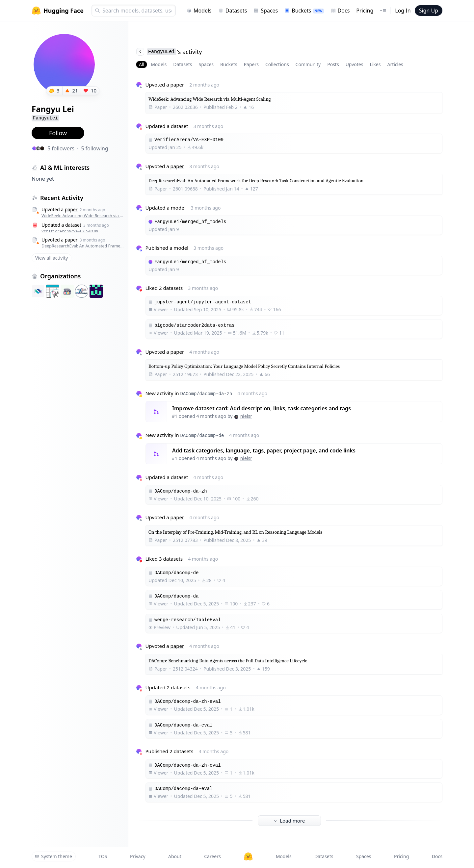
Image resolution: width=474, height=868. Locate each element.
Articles (395, 64)
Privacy (138, 856)
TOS (103, 856)
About (175, 856)
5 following (95, 148)
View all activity (52, 258)
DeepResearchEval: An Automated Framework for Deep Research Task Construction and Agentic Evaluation (83, 246)
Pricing (365, 11)
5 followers (61, 148)
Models (199, 11)
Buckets (304, 11)
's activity (169, 52)
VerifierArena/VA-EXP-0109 (70, 231)
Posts (333, 64)
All (142, 64)
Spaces (266, 11)
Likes (375, 64)
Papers (251, 64)
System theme (53, 856)
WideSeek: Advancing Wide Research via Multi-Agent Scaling (83, 216)
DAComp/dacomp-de (202, 436)
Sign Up (429, 11)
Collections (277, 64)
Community (308, 64)
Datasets (233, 11)
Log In (403, 11)
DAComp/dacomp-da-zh (206, 394)
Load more (289, 821)
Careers (212, 856)
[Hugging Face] (248, 856)
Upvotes (355, 64)
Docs (340, 11)
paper (71, 209)
